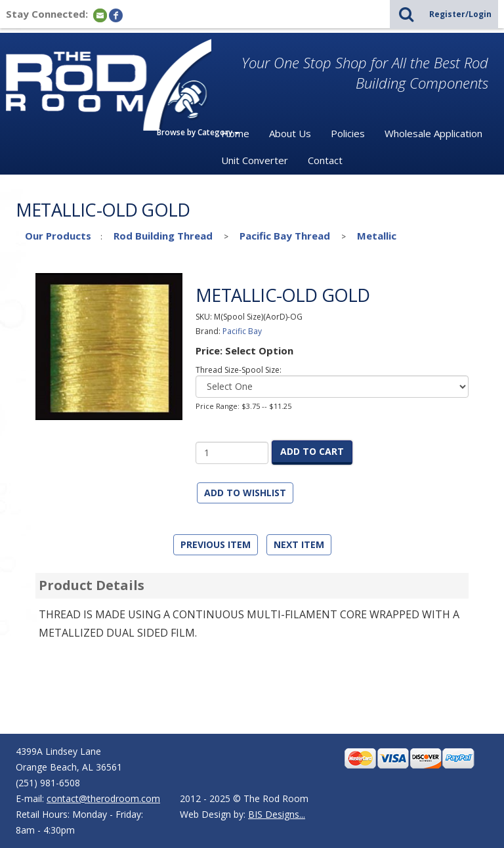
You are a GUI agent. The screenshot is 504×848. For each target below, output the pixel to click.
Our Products (58, 236)
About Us (290, 133)
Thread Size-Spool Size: (239, 370)
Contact (325, 160)
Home (235, 133)
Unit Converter (255, 160)
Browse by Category (198, 132)
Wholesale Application (433, 133)
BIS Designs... (277, 814)
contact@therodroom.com (103, 798)
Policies (348, 133)
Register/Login (460, 14)
